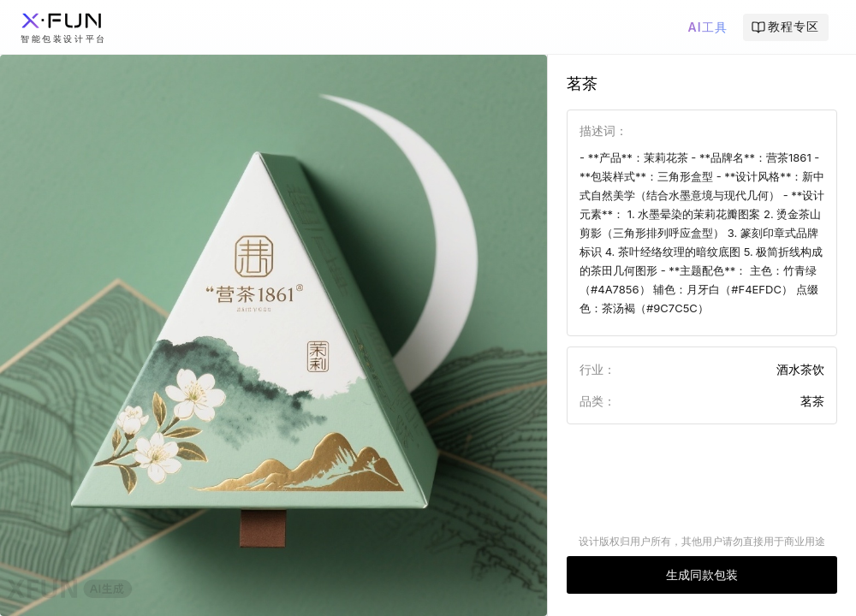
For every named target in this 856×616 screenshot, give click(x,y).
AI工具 (707, 27)
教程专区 (785, 27)
